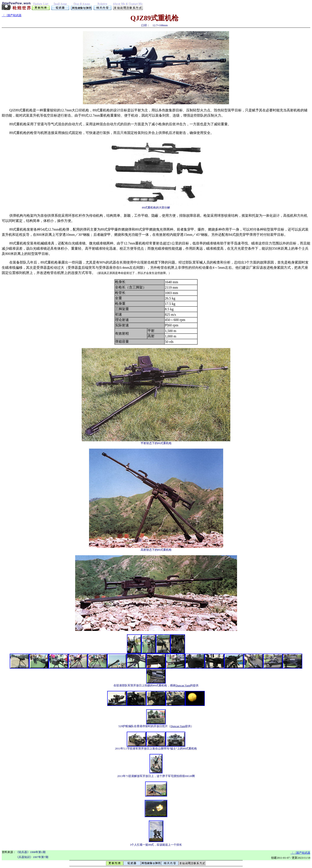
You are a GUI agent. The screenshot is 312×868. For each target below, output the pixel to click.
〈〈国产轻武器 (12, 15)
